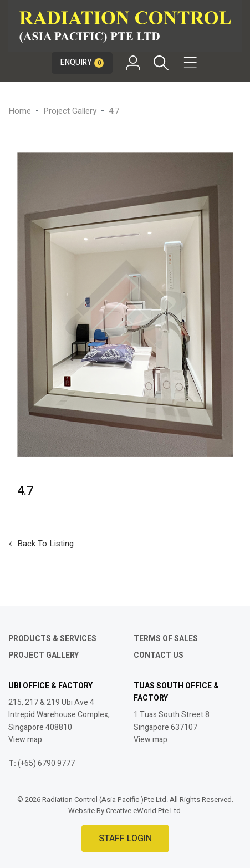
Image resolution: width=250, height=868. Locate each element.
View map (25, 740)
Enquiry (82, 62)
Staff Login (125, 839)
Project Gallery (70, 111)
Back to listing (45, 544)
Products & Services (52, 639)
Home (20, 111)
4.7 (114, 111)
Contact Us (159, 655)
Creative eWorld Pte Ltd (143, 811)
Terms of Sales (166, 639)
